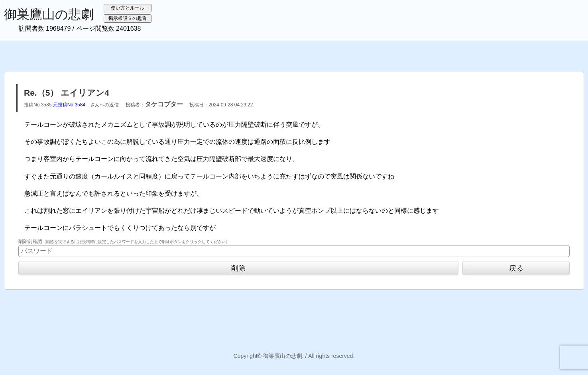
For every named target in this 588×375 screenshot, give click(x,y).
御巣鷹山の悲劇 (49, 14)
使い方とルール (128, 8)
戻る (516, 268)
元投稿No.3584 (69, 105)
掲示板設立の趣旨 (128, 18)
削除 (238, 268)
